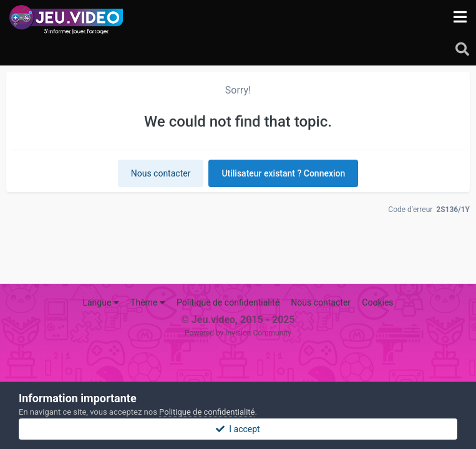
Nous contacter (161, 173)
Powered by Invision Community (238, 333)
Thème (148, 302)
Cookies (377, 302)
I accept (238, 429)
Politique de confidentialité (228, 302)
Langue (100, 302)
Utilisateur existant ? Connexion (283, 173)
